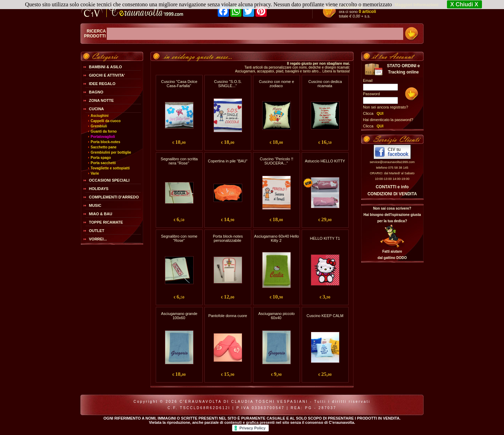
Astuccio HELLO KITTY (325, 161)
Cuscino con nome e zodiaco (276, 84)
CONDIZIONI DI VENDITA (392, 194)
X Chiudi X (464, 4)
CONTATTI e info (392, 187)
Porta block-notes (105, 142)
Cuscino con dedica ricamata (325, 84)
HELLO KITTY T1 (325, 238)
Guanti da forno (104, 131)
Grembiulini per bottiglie (111, 152)
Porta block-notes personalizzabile (228, 238)
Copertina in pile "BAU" (228, 161)
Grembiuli (99, 126)
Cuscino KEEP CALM (325, 316)
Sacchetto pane (104, 147)
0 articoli (367, 12)
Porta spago (101, 158)
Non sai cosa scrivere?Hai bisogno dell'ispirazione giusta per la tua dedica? (392, 215)
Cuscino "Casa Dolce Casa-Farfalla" (179, 84)
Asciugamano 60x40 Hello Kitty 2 (276, 238)
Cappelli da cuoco (106, 121)
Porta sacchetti (103, 163)
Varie (95, 173)
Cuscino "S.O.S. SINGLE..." (228, 84)
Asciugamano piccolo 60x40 (276, 316)
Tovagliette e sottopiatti (110, 168)
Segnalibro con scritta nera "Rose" (179, 161)
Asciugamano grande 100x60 (179, 316)
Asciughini (100, 116)
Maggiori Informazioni (417, 5)
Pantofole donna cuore (228, 316)
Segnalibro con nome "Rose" (179, 238)
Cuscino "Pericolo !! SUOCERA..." (276, 161)
